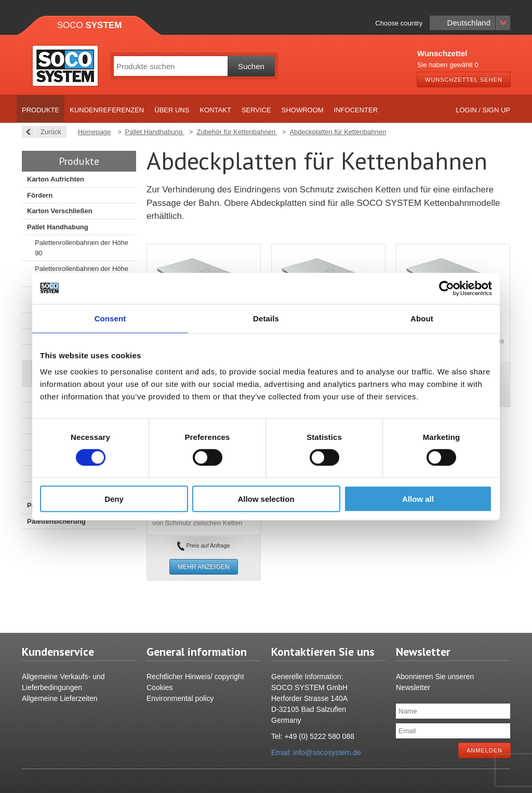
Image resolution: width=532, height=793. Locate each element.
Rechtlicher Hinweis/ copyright (195, 677)
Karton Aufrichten (56, 179)
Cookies (160, 687)
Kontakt (215, 110)
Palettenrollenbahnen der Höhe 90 (82, 248)
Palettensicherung (56, 521)
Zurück (48, 132)
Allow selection (266, 499)
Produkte (41, 110)
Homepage (95, 132)
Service (256, 110)
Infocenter (356, 110)
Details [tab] (266, 318)
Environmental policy (180, 698)
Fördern (40, 195)
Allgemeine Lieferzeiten (60, 698)
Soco (90, 25)
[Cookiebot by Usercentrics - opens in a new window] (447, 288)
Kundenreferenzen (107, 110)
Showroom (303, 110)
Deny (114, 499)
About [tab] (422, 318)
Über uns (172, 110)
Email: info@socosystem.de (316, 752)
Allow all (418, 499)
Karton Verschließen (60, 211)
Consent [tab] (110, 318)
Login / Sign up (483, 110)
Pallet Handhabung (58, 227)
